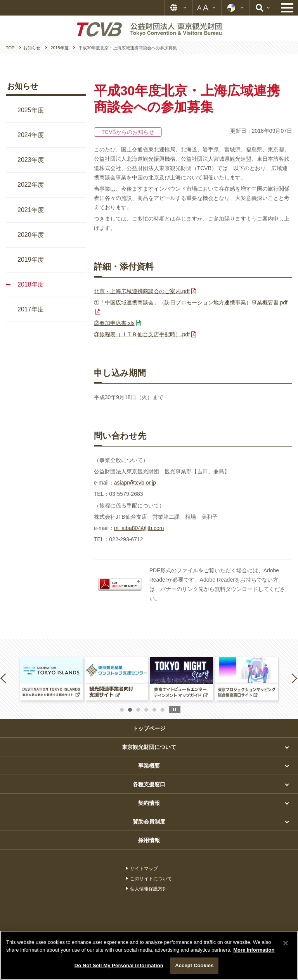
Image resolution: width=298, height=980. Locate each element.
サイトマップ (144, 869)
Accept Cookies (194, 965)
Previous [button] (5, 678)
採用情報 (149, 840)
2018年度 (31, 284)
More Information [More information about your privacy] (254, 950)
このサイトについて (151, 879)
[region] (149, 955)
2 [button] (130, 710)
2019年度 (31, 260)
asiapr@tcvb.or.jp (135, 483)
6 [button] (163, 710)
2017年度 (31, 309)
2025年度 (31, 110)
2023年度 (31, 160)
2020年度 (31, 235)
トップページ (149, 728)
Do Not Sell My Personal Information (119, 965)
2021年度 (31, 210)
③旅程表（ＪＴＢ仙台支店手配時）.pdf (142, 334)
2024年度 (31, 135)
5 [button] (154, 710)
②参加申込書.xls (114, 323)
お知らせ (23, 86)
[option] (51, 679)
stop (175, 709)
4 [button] (146, 710)
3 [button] (138, 710)
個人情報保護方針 (149, 889)
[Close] (286, 943)
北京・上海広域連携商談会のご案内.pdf (142, 291)
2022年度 (31, 185)
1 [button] (122, 710)
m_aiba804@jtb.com (139, 528)
